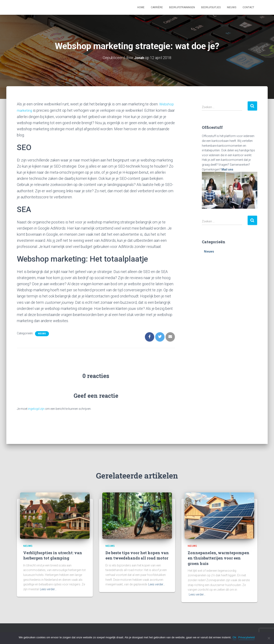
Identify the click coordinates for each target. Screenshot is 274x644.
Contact (248, 7)
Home (141, 7)
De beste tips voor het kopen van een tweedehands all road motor (137, 555)
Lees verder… (48, 589)
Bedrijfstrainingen (182, 7)
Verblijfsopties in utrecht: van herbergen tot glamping (53, 555)
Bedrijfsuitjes (211, 7)
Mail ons (227, 169)
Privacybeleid (247, 637)
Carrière (157, 7)
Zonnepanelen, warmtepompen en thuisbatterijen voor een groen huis (219, 558)
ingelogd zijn (36, 408)
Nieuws (232, 7)
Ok (235, 637)
